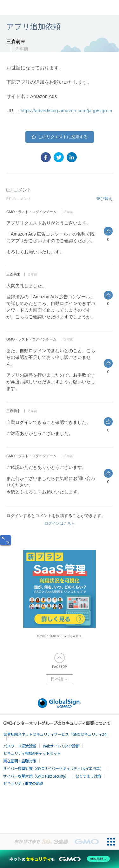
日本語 (60, 679)
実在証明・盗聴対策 (20, 761)
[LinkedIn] (72, 157)
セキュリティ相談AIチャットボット (32, 753)
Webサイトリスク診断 (61, 746)
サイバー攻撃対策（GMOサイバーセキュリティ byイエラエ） (53, 768)
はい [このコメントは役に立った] (108, 231)
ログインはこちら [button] (60, 523)
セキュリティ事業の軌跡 (23, 783)
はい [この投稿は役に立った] (60, 137)
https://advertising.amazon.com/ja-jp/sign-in (66, 110)
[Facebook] (46, 157)
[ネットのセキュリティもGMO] (60, 859)
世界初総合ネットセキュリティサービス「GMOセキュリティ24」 (56, 734)
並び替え (104, 199)
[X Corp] (59, 157)
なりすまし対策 (88, 776)
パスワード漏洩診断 (20, 746)
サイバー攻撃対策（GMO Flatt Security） (36, 776)
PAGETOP (60, 660)
